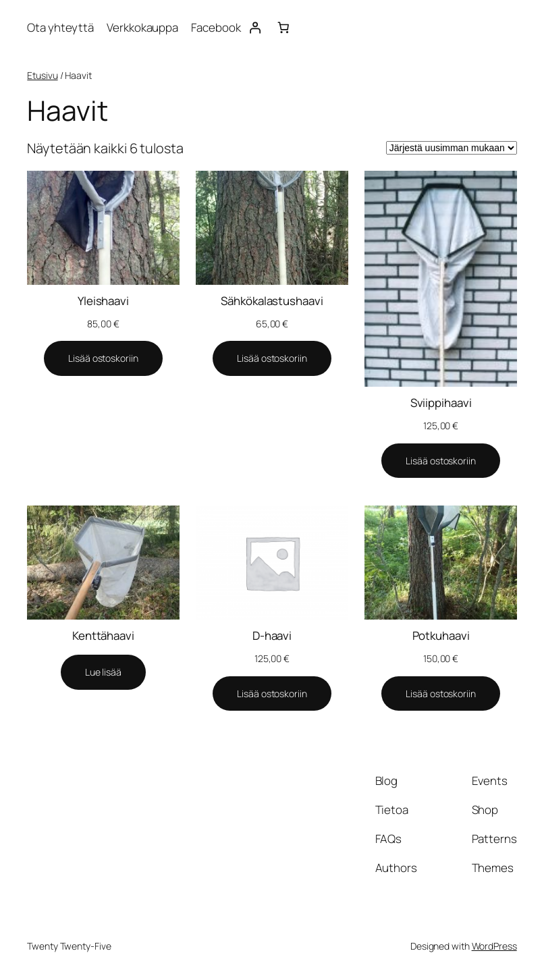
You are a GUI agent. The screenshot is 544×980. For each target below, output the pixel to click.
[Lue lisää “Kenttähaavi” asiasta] (103, 672)
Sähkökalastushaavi (272, 301)
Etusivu (42, 75)
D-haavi (272, 635)
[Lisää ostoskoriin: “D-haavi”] (272, 694)
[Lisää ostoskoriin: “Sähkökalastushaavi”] (272, 358)
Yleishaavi (103, 301)
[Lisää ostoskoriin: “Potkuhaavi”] (440, 694)
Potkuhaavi (441, 635)
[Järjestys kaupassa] (452, 148)
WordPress (494, 946)
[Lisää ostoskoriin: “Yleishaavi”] (103, 358)
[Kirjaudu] (255, 28)
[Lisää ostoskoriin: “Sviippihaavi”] (440, 461)
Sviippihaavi (441, 403)
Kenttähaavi (103, 635)
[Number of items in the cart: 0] (283, 28)
